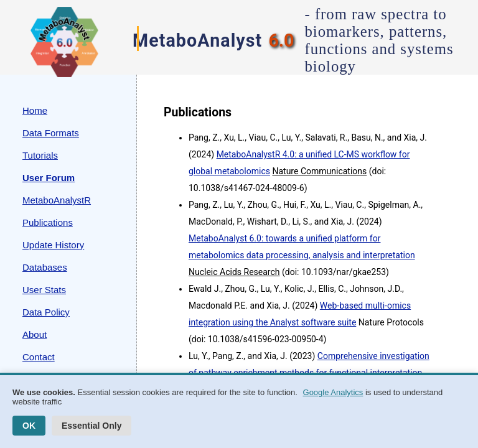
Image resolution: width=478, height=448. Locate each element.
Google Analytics (333, 392)
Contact (39, 357)
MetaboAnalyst (197, 40)
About (35, 334)
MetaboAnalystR (57, 200)
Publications (48, 222)
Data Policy (46, 312)
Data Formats (51, 133)
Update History (53, 245)
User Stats (44, 290)
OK (29, 426)
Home (35, 110)
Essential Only (91, 426)
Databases (45, 267)
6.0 (281, 40)
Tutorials (40, 155)
